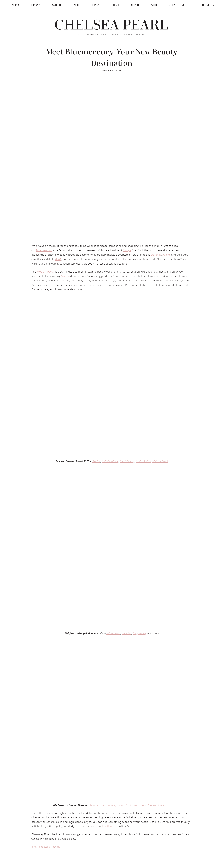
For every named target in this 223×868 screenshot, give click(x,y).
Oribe (142, 805)
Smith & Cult (143, 461)
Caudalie (94, 805)
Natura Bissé (160, 461)
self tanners (113, 633)
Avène (166, 254)
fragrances (139, 633)
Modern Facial (46, 271)
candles (126, 633)
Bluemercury (44, 250)
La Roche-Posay (127, 805)
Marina (65, 276)
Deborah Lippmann (158, 805)
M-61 (58, 259)
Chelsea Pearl (111, 25)
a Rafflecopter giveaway (46, 846)
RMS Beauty (127, 461)
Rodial (96, 461)
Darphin (156, 254)
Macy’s (127, 250)
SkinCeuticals (110, 461)
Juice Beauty (108, 805)
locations (108, 826)
